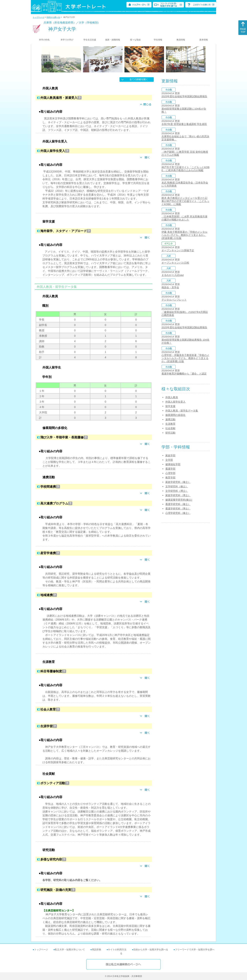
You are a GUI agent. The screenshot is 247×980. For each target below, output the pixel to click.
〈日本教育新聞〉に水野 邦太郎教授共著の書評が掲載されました (184, 218)
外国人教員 (172, 397)
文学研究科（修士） (177, 486)
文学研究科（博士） (177, 491)
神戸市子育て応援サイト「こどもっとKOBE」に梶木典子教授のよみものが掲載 (185, 169)
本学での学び (67, 40)
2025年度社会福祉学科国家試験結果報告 (184, 96)
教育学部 (170, 478)
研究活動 (170, 433)
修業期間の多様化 (175, 415)
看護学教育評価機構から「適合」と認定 (184, 374)
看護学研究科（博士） (178, 509)
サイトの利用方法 (117, 950)
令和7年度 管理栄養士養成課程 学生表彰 (184, 124)
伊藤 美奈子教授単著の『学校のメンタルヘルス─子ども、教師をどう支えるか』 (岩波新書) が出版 (184, 235)
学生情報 (158, 40)
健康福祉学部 (173, 464)
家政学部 (170, 455)
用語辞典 (96, 950)
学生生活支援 (90, 40)
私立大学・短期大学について (70, 950)
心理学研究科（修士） (178, 513)
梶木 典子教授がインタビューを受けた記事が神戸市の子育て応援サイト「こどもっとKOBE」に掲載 (185, 201)
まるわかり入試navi (173, 275)
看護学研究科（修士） (178, 504)
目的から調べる (53, 17)
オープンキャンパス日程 (175, 263)
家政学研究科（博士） (178, 495)
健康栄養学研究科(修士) (179, 500)
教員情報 (181, 40)
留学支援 (170, 406)
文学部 (169, 460)
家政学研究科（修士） (178, 482)
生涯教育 (170, 424)
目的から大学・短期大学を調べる (151, 950)
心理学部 (170, 473)
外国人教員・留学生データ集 (182, 411)
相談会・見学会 (170, 287)
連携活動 (170, 419)
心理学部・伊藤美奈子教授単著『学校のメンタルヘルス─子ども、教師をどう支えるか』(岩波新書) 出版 (185, 358)
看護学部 (170, 469)
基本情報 (204, 40)
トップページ (39, 17)
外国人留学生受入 (175, 402)
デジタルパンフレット (174, 300)
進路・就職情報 (113, 40)
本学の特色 (44, 40)
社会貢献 (170, 428)
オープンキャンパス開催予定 (178, 250)
